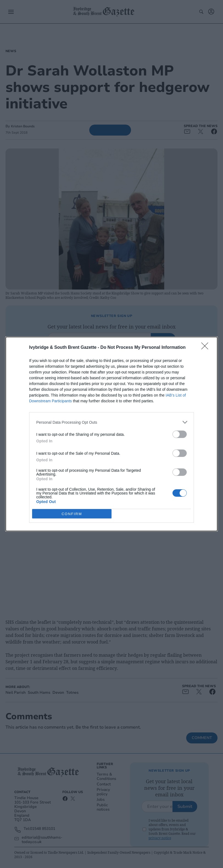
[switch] (180, 434)
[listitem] (112, 422)
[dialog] (112, 434)
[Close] (207, 348)
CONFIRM (72, 514)
